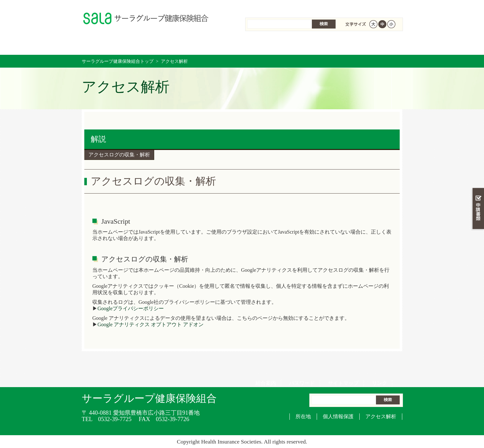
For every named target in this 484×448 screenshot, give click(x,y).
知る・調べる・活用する (477, 149)
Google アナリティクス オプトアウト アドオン (150, 324)
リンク (377, 6)
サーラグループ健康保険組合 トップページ (108, 45)
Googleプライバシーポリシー (131, 308)
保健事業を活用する (269, 45)
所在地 (303, 416)
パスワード (300, 6)
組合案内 (263, 6)
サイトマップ (341, 6)
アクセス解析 (381, 416)
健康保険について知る (162, 45)
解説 (98, 139)
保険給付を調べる (216, 45)
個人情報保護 (338, 416)
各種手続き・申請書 (322, 45)
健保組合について (375, 45)
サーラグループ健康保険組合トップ (118, 61)
